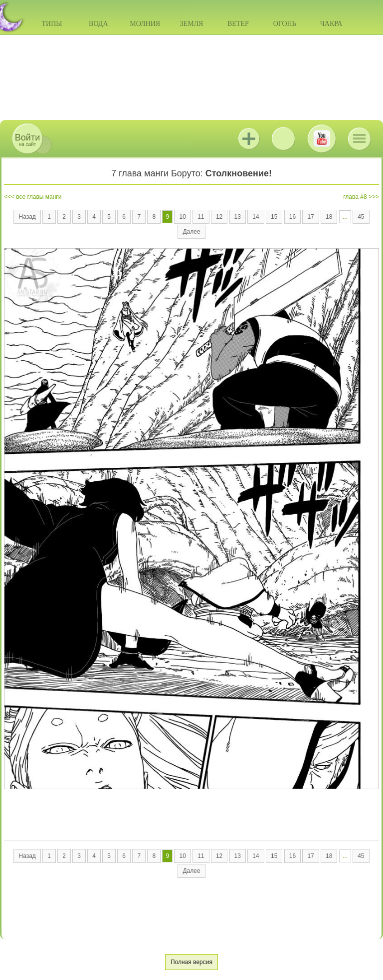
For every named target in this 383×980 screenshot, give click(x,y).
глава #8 (355, 197)
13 (238, 217)
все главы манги (39, 197)
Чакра (331, 24)
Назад (27, 217)
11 (201, 217)
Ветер (238, 24)
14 (256, 217)
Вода (98, 24)
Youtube (322, 139)
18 (329, 217)
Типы (52, 24)
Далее (191, 232)
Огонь (285, 24)
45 (361, 217)
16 (292, 217)
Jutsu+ (249, 139)
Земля (192, 24)
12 (219, 217)
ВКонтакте (283, 139)
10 (182, 217)
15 (274, 217)
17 (310, 217)
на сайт (27, 140)
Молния (145, 24)
